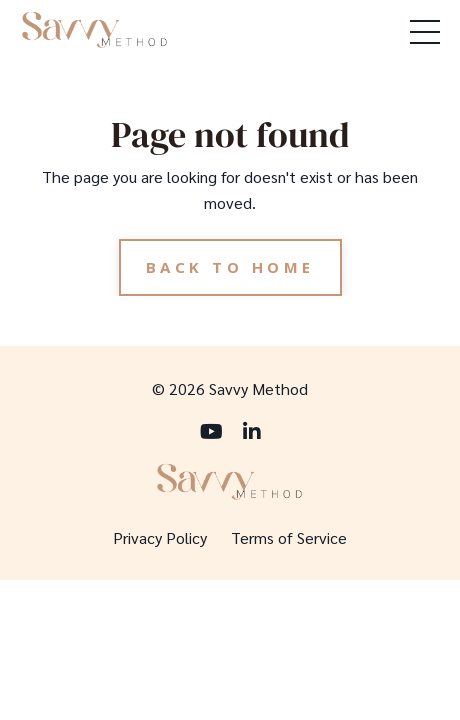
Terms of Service (289, 537)
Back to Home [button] (230, 267)
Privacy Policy (160, 537)
